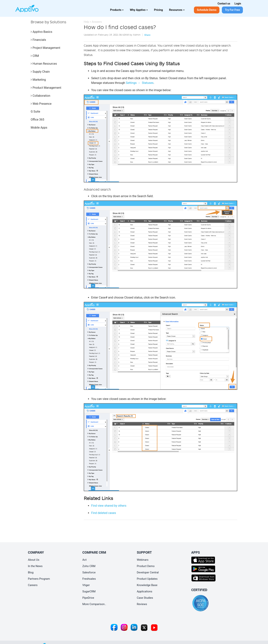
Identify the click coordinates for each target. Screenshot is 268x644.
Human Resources (44, 64)
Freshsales (89, 579)
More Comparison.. (94, 604)
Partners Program (39, 579)
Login (238, 4)
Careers (33, 585)
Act (85, 560)
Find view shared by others (109, 506)
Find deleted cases (104, 513)
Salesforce (89, 572)
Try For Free (232, 10)
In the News (35, 566)
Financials (38, 40)
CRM (35, 56)
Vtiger (86, 585)
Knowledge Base (147, 585)
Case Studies (145, 598)
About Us (34, 560)
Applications (145, 591)
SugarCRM (89, 591)
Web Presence (41, 104)
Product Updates (147, 579)
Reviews (142, 604)
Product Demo (146, 566)
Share (147, 35)
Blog (31, 572)
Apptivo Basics (42, 32)
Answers (97, 22)
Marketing (38, 80)
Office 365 (37, 120)
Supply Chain (40, 72)
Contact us (224, 4)
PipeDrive (88, 598)
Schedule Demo (207, 10)
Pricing (159, 10)
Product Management (46, 88)
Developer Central (148, 572)
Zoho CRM (89, 566)
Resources (177, 10)
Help (86, 22)
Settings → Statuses (140, 83)
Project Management (46, 48)
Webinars (143, 560)
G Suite (35, 112)
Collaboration (40, 96)
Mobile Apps (39, 128)
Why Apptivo (139, 10)
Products (117, 10)
